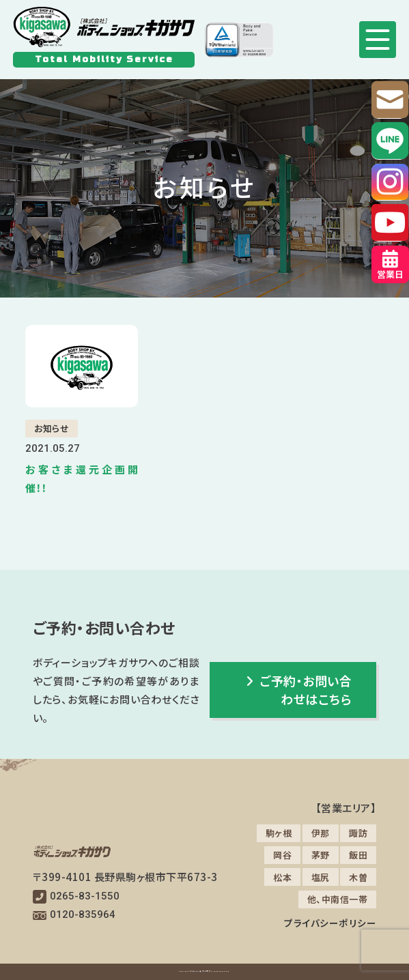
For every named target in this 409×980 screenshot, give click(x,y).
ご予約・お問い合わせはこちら (299, 690)
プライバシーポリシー (330, 923)
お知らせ (52, 428)
